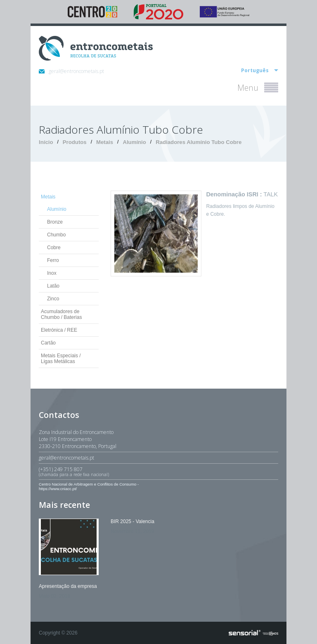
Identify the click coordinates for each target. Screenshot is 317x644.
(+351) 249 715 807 (158, 472)
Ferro (53, 260)
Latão (53, 286)
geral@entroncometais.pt (71, 71)
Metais (105, 142)
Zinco (53, 299)
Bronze (55, 222)
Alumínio (134, 142)
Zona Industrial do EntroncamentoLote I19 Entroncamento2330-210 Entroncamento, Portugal (78, 439)
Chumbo (56, 235)
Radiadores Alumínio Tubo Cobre (199, 142)
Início (46, 142)
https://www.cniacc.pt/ (58, 489)
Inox (52, 273)
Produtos (75, 142)
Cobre (54, 248)
